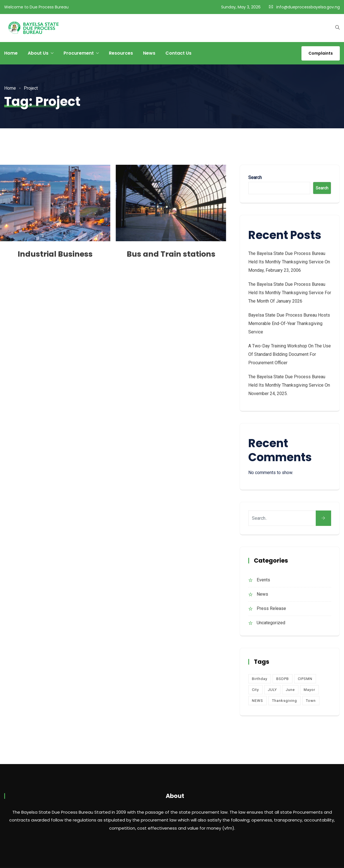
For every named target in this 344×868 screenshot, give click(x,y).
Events (263, 580)
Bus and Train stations (171, 254)
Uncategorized (271, 623)
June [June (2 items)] (290, 690)
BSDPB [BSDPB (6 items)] (283, 679)
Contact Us (178, 53)
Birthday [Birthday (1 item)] (260, 679)
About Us (38, 53)
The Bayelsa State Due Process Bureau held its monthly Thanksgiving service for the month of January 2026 (290, 293)
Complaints (321, 53)
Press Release (271, 608)
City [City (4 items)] (255, 690)
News (149, 53)
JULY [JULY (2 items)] (272, 690)
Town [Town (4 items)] (311, 701)
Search (255, 177)
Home (11, 53)
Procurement (79, 53)
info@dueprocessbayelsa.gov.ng (308, 7)
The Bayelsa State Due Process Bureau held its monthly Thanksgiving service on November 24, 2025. (289, 385)
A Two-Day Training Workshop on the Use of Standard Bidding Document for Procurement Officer (290, 354)
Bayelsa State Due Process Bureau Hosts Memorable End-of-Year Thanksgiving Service (289, 323)
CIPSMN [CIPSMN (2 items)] (305, 679)
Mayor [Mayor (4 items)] (309, 690)
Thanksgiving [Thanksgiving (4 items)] (285, 701)
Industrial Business (55, 254)
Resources (121, 53)
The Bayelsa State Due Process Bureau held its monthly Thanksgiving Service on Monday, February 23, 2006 (289, 262)
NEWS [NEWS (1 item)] (258, 701)
